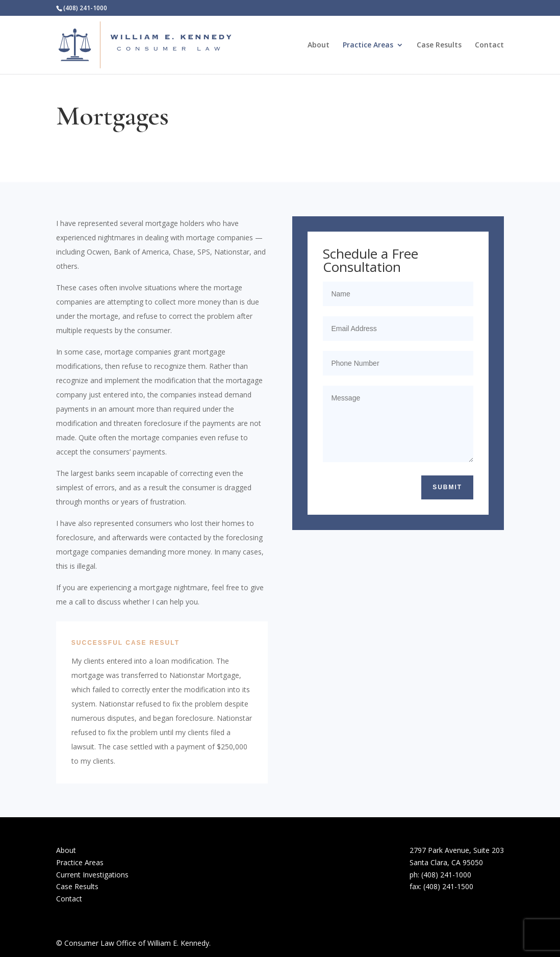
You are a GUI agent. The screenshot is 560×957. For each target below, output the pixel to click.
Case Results (439, 45)
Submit (447, 487)
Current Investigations (92, 875)
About (319, 45)
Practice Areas (368, 45)
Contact (489, 45)
